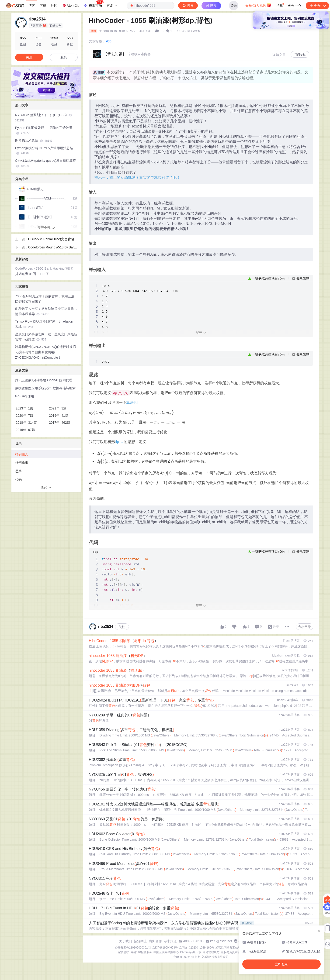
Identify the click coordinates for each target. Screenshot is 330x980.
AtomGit (70, 5)
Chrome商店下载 (191, 952)
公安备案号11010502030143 (133, 948)
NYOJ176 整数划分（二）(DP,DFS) (43, 118)
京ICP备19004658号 (165, 948)
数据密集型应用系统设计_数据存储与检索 (45, 388)
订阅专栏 (300, 55)
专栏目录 (305, 627)
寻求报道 (170, 941)
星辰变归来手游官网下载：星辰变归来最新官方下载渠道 (46, 337)
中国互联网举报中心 (166, 952)
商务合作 (155, 941)
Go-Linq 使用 (25, 396)
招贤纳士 (140, 941)
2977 (106, 362)
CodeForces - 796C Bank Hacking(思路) (44, 268)
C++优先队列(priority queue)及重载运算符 (46, 163)
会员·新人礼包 (258, 5)
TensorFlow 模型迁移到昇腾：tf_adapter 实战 (44, 324)
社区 (54, 6)
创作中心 (295, 6)
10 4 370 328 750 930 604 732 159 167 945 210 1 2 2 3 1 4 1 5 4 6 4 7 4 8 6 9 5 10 (141, 311)
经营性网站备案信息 (228, 948)
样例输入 (22, 454)
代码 (18, 479)
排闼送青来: (24, 274)
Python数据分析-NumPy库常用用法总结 (44, 151)
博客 (32, 6)
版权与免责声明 (231, 952)
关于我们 (125, 941)
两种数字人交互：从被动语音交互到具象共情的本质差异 (46, 311)
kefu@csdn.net (221, 941)
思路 (18, 471)
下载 (43, 6)
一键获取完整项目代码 (268, 278)
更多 (112, 6)
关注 (122, 627)
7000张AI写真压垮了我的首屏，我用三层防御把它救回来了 (45, 299)
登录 (234, 6)
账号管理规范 (211, 952)
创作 (317, 6)
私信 (64, 58)
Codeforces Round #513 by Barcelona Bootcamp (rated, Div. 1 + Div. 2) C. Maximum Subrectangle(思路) (53, 248)
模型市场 (94, 4)
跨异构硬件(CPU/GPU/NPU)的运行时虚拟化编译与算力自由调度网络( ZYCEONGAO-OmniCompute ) (46, 352)
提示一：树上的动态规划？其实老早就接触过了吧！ (137, 177)
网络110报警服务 (141, 952)
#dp (109, 41)
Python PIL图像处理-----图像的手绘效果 (44, 130)
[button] (43, 95)
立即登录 (199, 44)
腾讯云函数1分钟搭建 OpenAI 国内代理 (44, 380)
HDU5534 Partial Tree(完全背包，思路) (53, 240)
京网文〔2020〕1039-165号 (196, 948)
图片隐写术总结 (34, 141)
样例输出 (22, 463)
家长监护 (124, 952)
